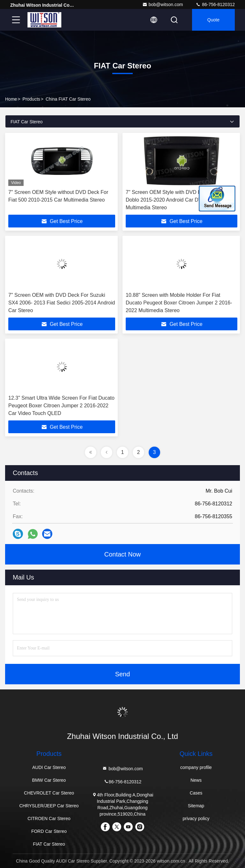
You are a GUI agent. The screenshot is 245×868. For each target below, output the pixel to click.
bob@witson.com (163, 4)
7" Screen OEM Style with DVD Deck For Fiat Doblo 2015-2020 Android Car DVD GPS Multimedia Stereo (177, 200)
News (196, 780)
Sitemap (196, 806)
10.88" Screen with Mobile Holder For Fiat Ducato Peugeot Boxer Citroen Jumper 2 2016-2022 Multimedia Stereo (179, 303)
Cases (196, 793)
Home (11, 99)
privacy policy (196, 818)
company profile (196, 767)
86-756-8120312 (215, 4)
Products (31, 99)
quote (213, 20)
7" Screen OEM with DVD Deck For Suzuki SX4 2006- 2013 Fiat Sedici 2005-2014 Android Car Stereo (62, 303)
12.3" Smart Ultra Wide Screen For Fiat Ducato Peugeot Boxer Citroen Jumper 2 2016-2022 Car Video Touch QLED (61, 406)
